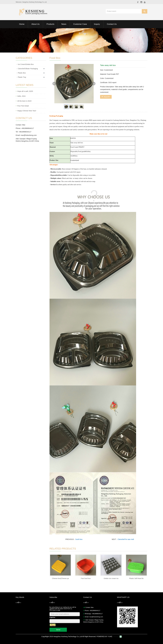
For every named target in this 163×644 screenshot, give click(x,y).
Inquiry (97, 24)
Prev (54, 84)
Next (94, 84)
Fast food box (86, 578)
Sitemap (116, 636)
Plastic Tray (22, 77)
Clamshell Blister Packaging (28, 69)
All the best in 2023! (24, 101)
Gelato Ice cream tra (111, 578)
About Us (35, 24)
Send (58, 630)
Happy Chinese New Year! (27, 111)
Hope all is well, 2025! (25, 91)
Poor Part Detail (23, 106)
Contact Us (112, 24)
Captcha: (52, 617)
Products (50, 24)
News (64, 24)
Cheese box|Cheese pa (60, 578)
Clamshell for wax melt (126, 539)
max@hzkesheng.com (29, 135)
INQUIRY (106, 97)
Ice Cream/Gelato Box (26, 64)
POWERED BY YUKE (105, 636)
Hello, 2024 (21, 96)
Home (22, 24)
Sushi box (79, 539)
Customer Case (80, 24)
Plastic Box (22, 73)
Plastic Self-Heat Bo (136, 578)
